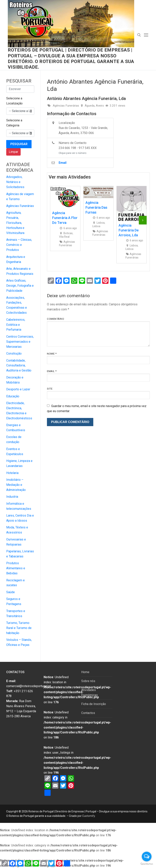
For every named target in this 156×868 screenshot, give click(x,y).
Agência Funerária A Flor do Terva (65, 218)
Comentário (56, 319)
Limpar (13, 152)
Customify (89, 816)
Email (52, 371)
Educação (13, 396)
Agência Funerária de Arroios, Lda (129, 230)
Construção (14, 353)
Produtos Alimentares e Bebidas (16, 568)
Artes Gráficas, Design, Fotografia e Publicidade (20, 286)
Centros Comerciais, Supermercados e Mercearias (20, 342)
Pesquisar (19, 144)
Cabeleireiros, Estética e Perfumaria (16, 325)
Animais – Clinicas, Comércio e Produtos (19, 245)
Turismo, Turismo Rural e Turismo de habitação (19, 628)
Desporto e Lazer (18, 389)
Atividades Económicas (89, 692)
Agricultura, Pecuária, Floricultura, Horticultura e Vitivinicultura (15, 223)
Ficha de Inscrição (94, 704)
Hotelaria (12, 473)
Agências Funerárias (20, 206)
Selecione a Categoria (14, 123)
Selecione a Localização (14, 101)
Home (85, 672)
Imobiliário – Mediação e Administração (16, 485)
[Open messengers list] (147, 857)
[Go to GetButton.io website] (147, 864)
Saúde (11, 592)
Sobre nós (88, 681)
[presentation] (143, 220)
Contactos (88, 713)
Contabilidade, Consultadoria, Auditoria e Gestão (19, 366)
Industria (12, 497)
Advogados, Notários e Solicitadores (15, 182)
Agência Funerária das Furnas (96, 207)
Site (50, 389)
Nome (52, 354)
